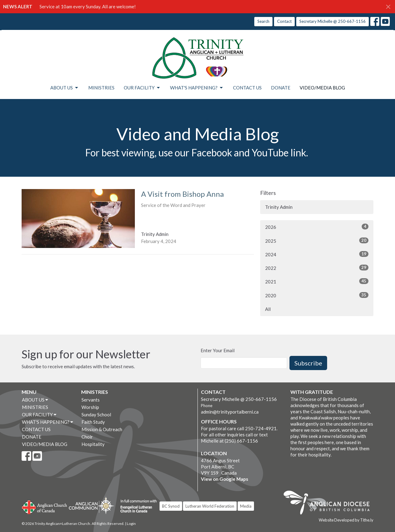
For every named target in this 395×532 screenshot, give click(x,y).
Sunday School (96, 414)
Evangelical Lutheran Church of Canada (136, 506)
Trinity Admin (279, 207)
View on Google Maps (225, 479)
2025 (317, 241)
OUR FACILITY (142, 88)
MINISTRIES (101, 88)
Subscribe (308, 363)
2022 (317, 268)
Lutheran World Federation (210, 506)
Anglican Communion (91, 505)
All (268, 309)
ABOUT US (65, 88)
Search (263, 21)
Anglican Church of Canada (45, 506)
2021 (317, 281)
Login (131, 524)
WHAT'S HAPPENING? (197, 88)
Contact (284, 21)
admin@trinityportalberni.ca (230, 412)
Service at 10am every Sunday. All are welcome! (88, 6)
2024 (317, 254)
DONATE (281, 88)
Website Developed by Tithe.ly (346, 520)
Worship (90, 407)
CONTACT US (247, 88)
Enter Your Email (218, 350)
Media (246, 506)
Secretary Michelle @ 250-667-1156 (333, 21)
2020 (317, 295)
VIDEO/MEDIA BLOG (322, 88)
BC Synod (171, 506)
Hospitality (93, 444)
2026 (317, 227)
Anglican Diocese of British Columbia (330, 504)
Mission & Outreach (102, 429)
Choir (87, 437)
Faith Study (93, 422)
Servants (91, 400)
